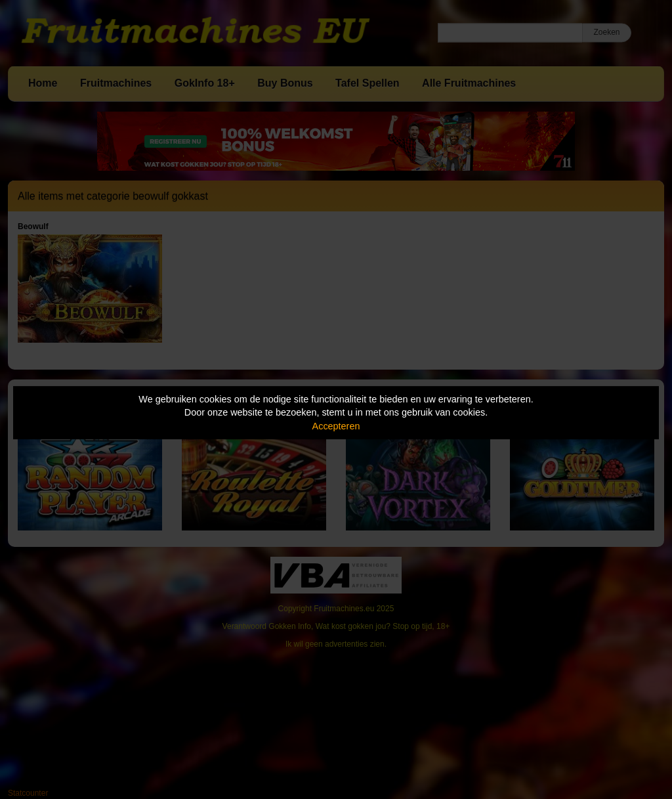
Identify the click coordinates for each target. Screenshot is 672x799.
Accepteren (336, 426)
